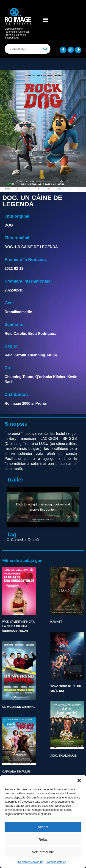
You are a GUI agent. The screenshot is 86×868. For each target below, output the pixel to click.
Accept (43, 827)
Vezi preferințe (43, 852)
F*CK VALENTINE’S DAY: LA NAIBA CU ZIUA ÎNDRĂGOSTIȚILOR (19, 626)
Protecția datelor (56, 862)
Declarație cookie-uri (31, 862)
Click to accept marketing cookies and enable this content (43, 507)
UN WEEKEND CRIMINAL (19, 707)
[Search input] (25, 49)
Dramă (33, 540)
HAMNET (56, 622)
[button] (79, 780)
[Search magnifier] (45, 49)
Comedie (18, 540)
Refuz (43, 839)
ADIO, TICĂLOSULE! (64, 756)
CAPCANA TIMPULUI (16, 772)
